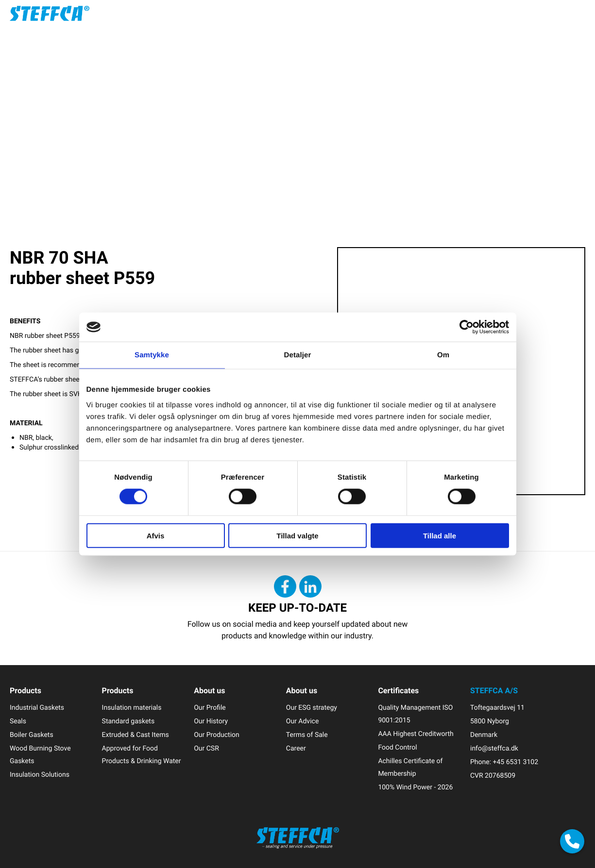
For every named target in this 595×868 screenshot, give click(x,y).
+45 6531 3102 (516, 762)
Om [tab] (443, 355)
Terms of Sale (307, 735)
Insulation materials (132, 708)
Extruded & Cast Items (136, 735)
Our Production (217, 735)
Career (296, 748)
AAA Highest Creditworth (416, 734)
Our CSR (206, 748)
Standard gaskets (128, 721)
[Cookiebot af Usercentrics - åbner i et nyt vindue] (467, 327)
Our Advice (303, 721)
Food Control (397, 747)
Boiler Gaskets (32, 735)
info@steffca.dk (494, 748)
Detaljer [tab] (298, 355)
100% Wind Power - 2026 (415, 787)
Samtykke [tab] (152, 355)
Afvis (156, 535)
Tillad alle (440, 535)
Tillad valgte (297, 535)
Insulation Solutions (40, 775)
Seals (18, 721)
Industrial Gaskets (37, 708)
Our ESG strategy (312, 708)
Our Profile (210, 708)
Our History (211, 721)
